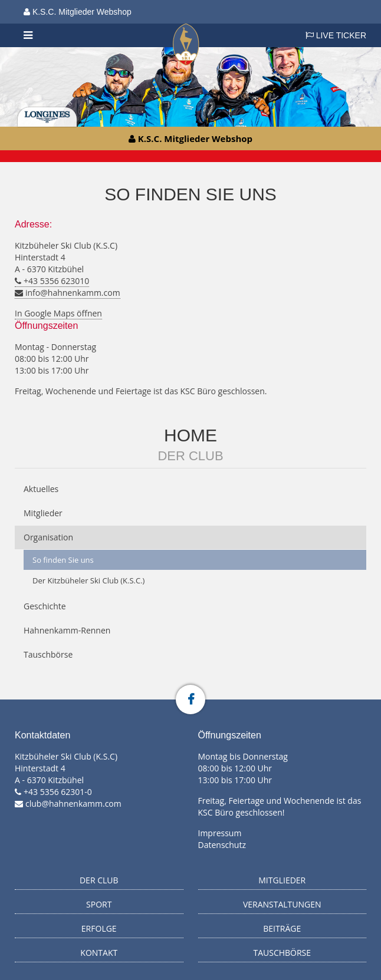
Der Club (190, 456)
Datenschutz (222, 845)
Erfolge (99, 928)
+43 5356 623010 (56, 281)
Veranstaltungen (282, 904)
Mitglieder (43, 513)
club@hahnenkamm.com (73, 804)
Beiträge (282, 928)
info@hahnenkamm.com (73, 293)
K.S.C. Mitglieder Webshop (78, 12)
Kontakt (99, 953)
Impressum (220, 833)
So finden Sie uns (63, 560)
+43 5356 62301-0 (58, 792)
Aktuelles (41, 489)
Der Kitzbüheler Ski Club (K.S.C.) (88, 580)
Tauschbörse (48, 654)
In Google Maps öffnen (58, 313)
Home (190, 435)
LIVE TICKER (336, 35)
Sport (99, 904)
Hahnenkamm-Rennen (67, 630)
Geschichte (45, 606)
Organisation (48, 537)
